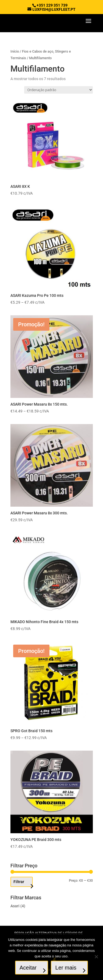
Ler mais (66, 968)
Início (15, 51)
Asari (15, 906)
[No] (96, 957)
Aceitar (28, 968)
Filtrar (19, 882)
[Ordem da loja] (59, 90)
